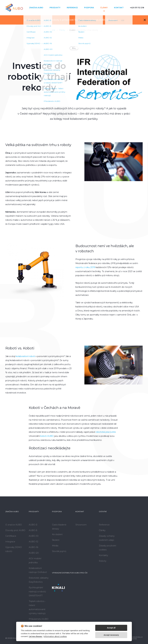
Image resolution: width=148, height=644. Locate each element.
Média (55, 546)
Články (104, 8)
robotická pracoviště (106, 432)
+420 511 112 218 (137, 8)
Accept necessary (111, 635)
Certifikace (11, 536)
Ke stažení (57, 534)
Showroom (81, 525)
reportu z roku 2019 (85, 267)
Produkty (55, 8)
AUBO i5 (33, 530)
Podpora (89, 8)
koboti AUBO (47, 436)
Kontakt (119, 8)
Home (53, 30)
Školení (56, 540)
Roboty (103, 561)
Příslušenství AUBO (39, 619)
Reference (72, 8)
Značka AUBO (36, 8)
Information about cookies (55, 636)
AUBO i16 (33, 547)
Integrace (10, 542)
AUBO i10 (34, 536)
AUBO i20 (34, 553)
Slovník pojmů (59, 551)
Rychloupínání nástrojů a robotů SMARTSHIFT (37, 592)
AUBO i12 (33, 542)
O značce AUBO (14, 525)
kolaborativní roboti (25, 356)
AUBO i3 (33, 525)
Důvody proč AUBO (15, 530)
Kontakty (103, 555)
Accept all (111, 628)
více (123, 20)
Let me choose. (36, 636)
